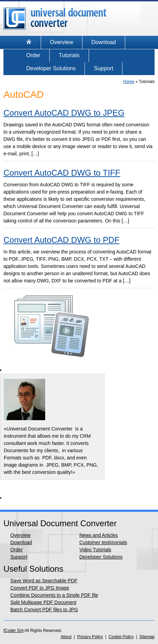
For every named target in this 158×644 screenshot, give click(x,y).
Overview (62, 42)
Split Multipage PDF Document (43, 602)
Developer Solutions (51, 68)
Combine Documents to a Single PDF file (54, 595)
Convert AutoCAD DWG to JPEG (64, 113)
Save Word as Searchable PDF (44, 581)
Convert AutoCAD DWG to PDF (61, 240)
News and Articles (98, 535)
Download (104, 42)
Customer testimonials (103, 542)
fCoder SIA (13, 631)
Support (103, 68)
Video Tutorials (95, 550)
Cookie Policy (121, 637)
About (66, 637)
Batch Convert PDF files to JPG (44, 610)
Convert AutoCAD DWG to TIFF (62, 173)
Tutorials (69, 55)
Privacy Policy (90, 637)
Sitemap (147, 637)
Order (33, 55)
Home (129, 82)
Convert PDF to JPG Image (40, 588)
